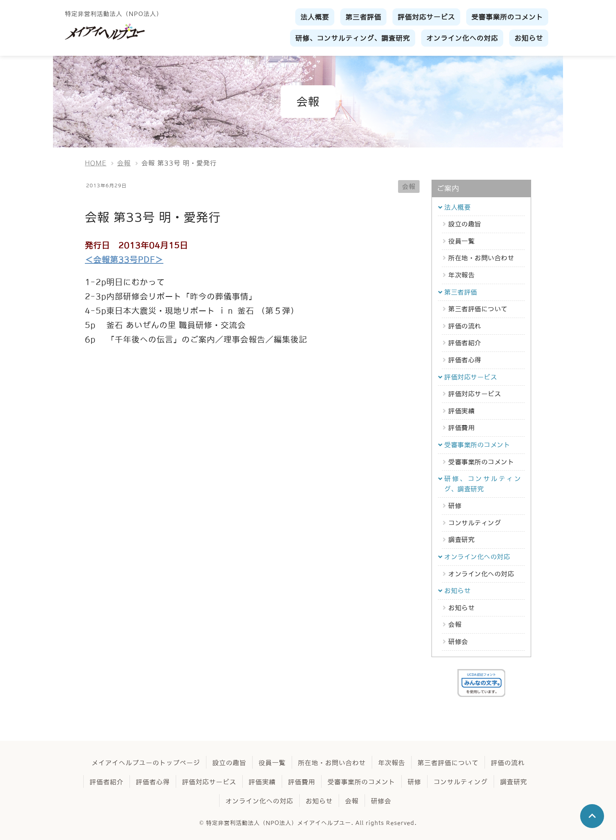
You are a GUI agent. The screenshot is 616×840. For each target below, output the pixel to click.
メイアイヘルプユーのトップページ (146, 763)
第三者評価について (478, 309)
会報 (409, 186)
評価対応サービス (475, 394)
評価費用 (461, 428)
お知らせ (461, 608)
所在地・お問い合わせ (481, 258)
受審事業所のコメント (481, 462)
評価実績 (461, 411)
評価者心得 (465, 360)
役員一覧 (461, 241)
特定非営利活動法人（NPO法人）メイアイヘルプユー (279, 823)
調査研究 (461, 540)
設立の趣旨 (465, 224)
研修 (455, 506)
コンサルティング (475, 523)
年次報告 (461, 275)
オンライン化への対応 (481, 574)
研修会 (458, 642)
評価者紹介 (465, 343)
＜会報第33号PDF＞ (124, 260)
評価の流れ (465, 326)
